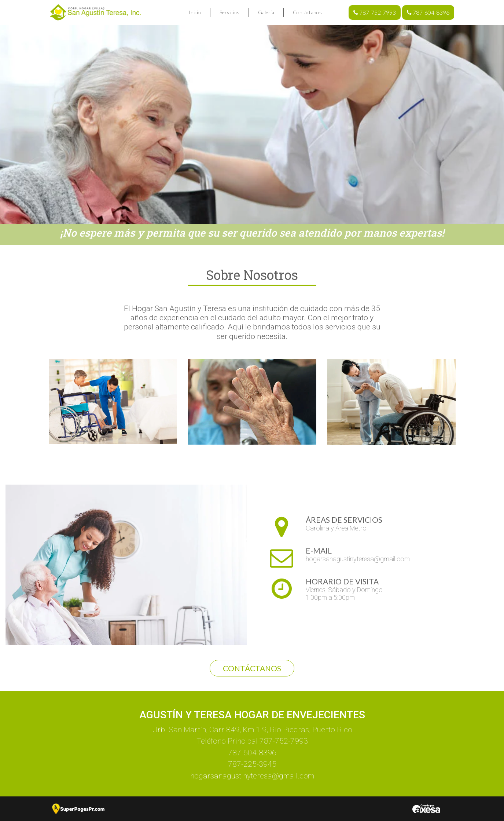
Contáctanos (307, 12)
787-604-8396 (428, 12)
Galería (266, 12)
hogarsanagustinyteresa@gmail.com (358, 559)
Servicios (229, 12)
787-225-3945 (252, 764)
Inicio (195, 12)
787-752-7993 (375, 12)
